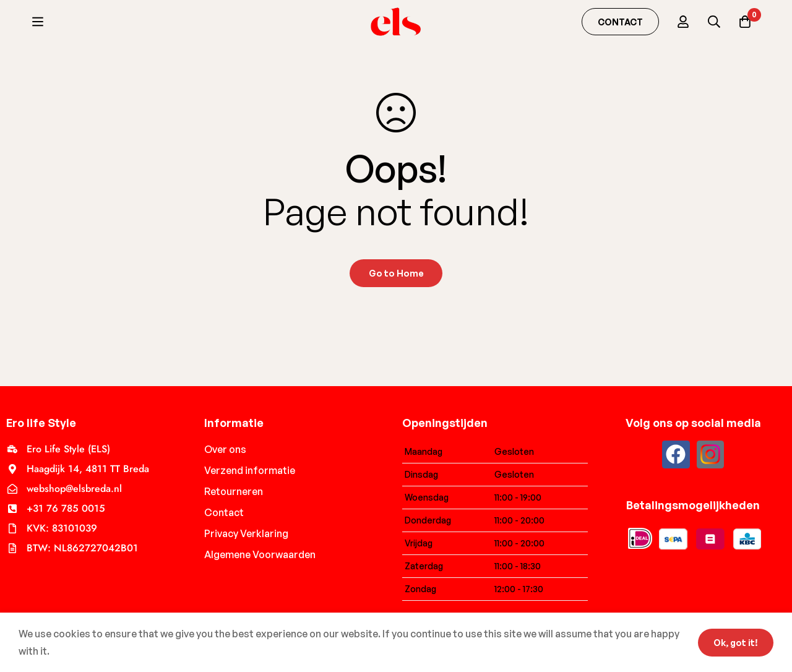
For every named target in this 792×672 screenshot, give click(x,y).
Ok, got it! (736, 643)
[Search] (714, 22)
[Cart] (745, 22)
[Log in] (683, 22)
